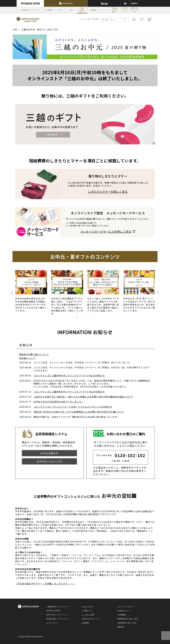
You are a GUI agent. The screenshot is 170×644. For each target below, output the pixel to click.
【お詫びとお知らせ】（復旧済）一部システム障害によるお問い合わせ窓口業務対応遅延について (83, 397)
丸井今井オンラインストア (125, 10)
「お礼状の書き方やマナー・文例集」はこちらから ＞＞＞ (45, 584)
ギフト (60, 10)
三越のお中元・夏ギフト (82, 10)
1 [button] (77, 317)
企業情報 (85, 623)
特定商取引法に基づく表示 (128, 619)
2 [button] (81, 317)
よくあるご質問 (88, 615)
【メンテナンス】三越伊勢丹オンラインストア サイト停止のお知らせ (69, 375)
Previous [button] (12, 293)
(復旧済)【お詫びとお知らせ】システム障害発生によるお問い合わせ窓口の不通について (79, 412)
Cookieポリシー (124, 611)
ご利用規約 (122, 615)
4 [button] (89, 317)
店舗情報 (49, 10)
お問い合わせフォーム (91, 619)
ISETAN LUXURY (54, 611)
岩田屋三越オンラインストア (134, 10)
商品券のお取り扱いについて (34, 354)
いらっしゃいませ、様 (89, 19)
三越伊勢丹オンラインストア (30, 10)
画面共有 (121, 627)
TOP (15, 29)
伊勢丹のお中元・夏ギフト (115, 10)
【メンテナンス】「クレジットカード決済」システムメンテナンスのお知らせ (73, 407)
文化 (71, 10)
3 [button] (85, 317)
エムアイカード (53, 623)
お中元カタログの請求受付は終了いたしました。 (59, 402)
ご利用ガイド (87, 611)
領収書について (27, 358)
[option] (31, 293)
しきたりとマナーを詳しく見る (108, 192)
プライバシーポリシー (126, 607)
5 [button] (93, 317)
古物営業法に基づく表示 (127, 623)
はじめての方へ (88, 607)
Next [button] (158, 293)
